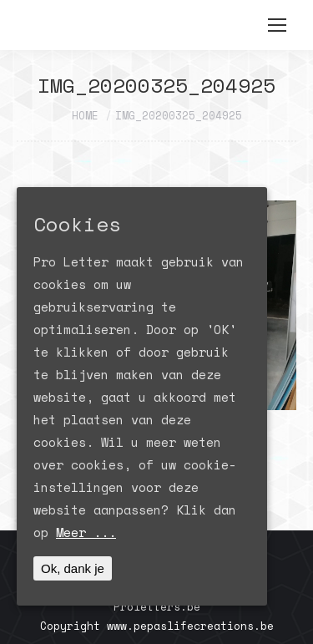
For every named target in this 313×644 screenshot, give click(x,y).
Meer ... (86, 532)
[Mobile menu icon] (277, 25)
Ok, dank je (73, 568)
